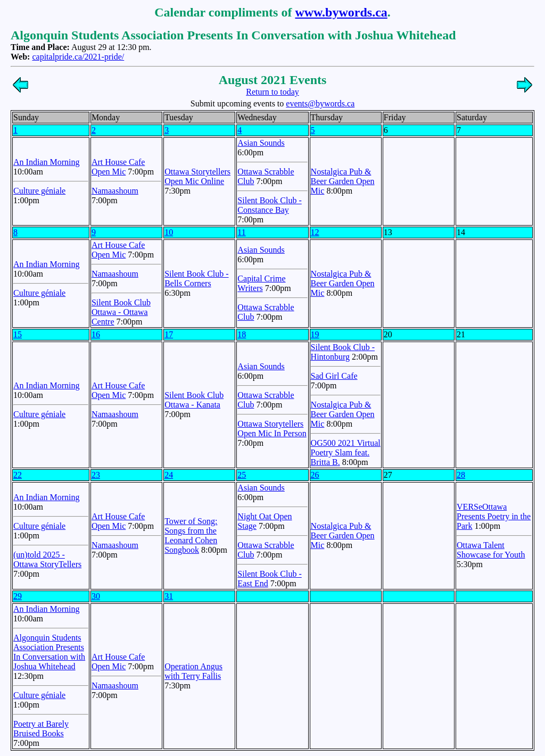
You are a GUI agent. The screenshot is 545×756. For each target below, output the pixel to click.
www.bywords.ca (341, 12)
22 (18, 475)
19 (315, 334)
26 (315, 475)
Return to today (272, 92)
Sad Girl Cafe (334, 376)
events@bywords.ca (320, 103)
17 (169, 334)
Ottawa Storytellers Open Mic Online (197, 176)
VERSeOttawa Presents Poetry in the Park (494, 516)
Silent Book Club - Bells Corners (196, 279)
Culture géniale (39, 191)
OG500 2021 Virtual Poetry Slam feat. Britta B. (346, 452)
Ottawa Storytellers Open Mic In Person (272, 429)
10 (169, 232)
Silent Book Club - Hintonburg (343, 352)
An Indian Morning (46, 162)
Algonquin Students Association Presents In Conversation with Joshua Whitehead (49, 652)
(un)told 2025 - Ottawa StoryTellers (47, 559)
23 (96, 475)
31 (169, 596)
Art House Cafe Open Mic (118, 167)
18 (242, 334)
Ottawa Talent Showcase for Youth (491, 550)
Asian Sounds (261, 143)
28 (461, 475)
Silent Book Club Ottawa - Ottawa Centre (121, 312)
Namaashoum (115, 191)
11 (241, 232)
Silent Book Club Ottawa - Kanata (194, 400)
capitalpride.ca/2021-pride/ (78, 57)
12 (315, 232)
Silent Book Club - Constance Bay (269, 205)
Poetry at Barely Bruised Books (41, 729)
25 (242, 475)
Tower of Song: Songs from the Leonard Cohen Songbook (191, 535)
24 (169, 475)
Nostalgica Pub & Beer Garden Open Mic (343, 181)
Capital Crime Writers (261, 283)
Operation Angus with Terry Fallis (193, 671)
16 (96, 334)
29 (18, 596)
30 (96, 596)
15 (18, 334)
